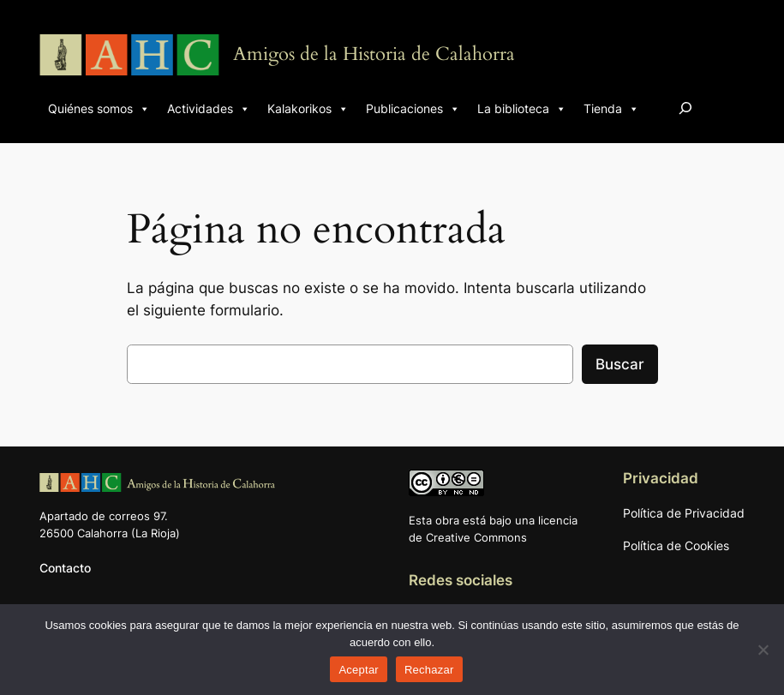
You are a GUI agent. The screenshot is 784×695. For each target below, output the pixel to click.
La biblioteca (522, 109)
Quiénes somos (99, 109)
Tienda (611, 109)
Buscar (620, 364)
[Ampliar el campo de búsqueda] (685, 108)
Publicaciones (413, 109)
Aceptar (359, 670)
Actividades (209, 109)
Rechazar (429, 670)
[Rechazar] (763, 650)
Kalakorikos (308, 109)
